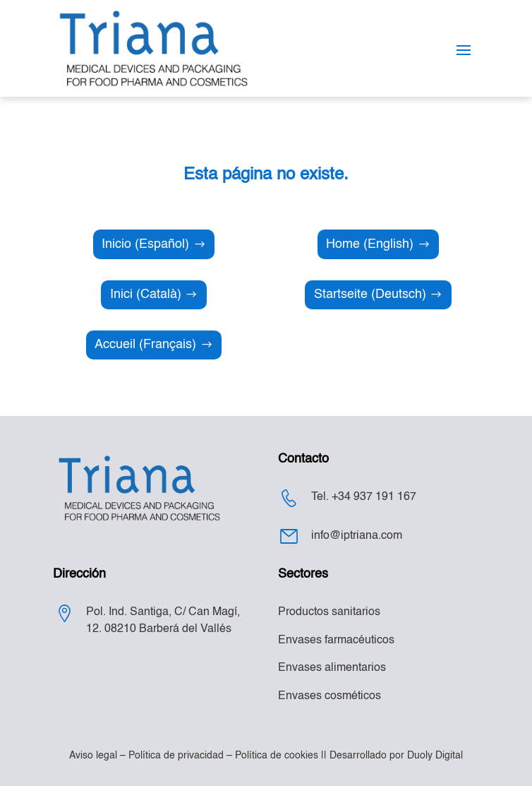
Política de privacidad (176, 756)
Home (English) (370, 244)
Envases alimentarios (332, 668)
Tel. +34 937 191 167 (364, 497)
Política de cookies (277, 756)
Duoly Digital (435, 756)
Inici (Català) (146, 294)
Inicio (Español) (145, 244)
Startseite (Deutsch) (370, 294)
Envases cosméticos (330, 696)
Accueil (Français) (145, 345)
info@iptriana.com (357, 536)
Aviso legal (93, 756)
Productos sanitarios (329, 612)
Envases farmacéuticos (336, 641)
